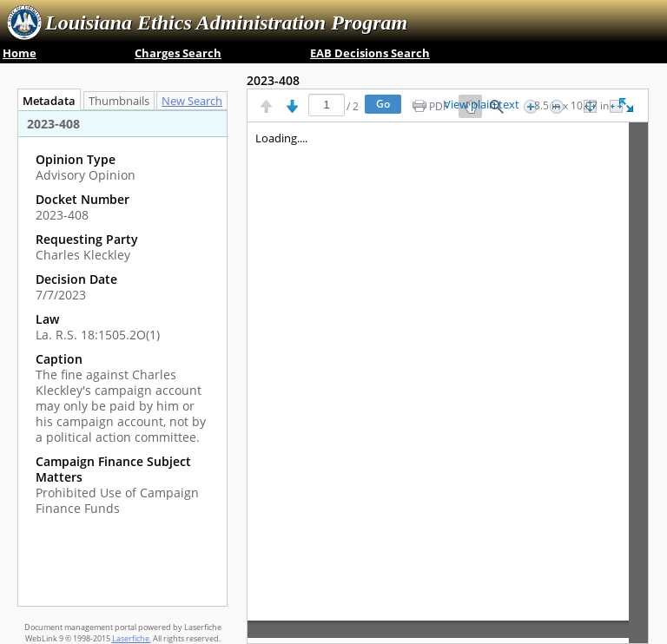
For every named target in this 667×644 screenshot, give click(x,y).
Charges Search (178, 53)
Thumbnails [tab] (119, 101)
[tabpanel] (122, 358)
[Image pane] (448, 383)
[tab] (196, 101)
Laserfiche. (132, 638)
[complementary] (122, 334)
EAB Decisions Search (370, 53)
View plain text (482, 105)
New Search (196, 101)
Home (20, 53)
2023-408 (273, 80)
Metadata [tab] (45, 101)
